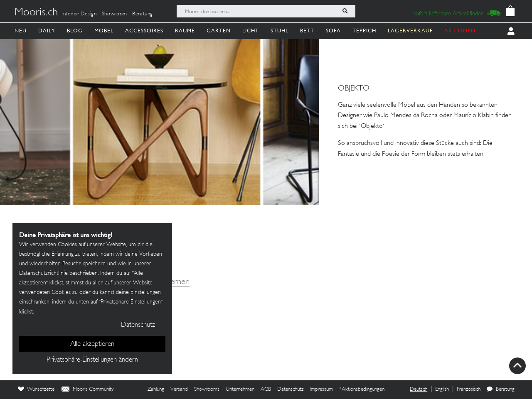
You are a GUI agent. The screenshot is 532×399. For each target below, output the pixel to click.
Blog (75, 31)
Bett (307, 31)
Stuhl (280, 31)
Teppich (364, 31)
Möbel (104, 31)
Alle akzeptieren (92, 344)
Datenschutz (290, 389)
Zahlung (156, 389)
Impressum (321, 389)
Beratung (143, 14)
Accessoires (144, 31)
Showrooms (207, 389)
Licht (251, 31)
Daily (47, 31)
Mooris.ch (36, 13)
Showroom (115, 14)
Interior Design (79, 14)
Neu (21, 31)
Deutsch (419, 389)
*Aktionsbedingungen (362, 389)
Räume (185, 31)
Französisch (469, 389)
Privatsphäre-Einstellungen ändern (92, 360)
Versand (179, 389)
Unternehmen (240, 389)
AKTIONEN (460, 31)
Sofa (333, 31)
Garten (219, 31)
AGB (266, 389)
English (442, 389)
